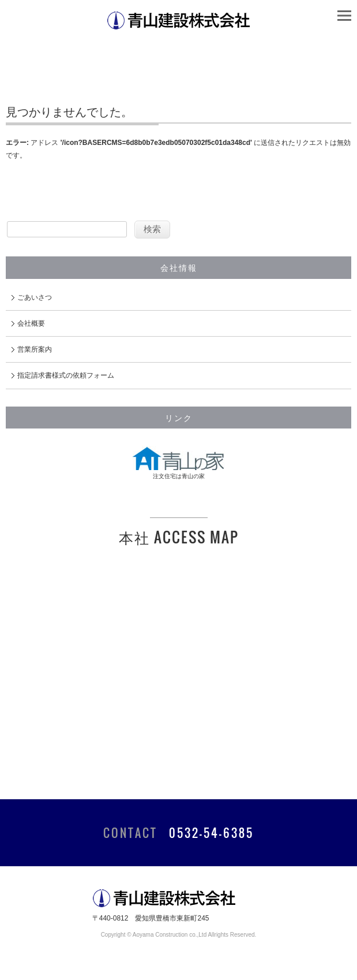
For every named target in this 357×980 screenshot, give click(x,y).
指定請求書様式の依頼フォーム (66, 375)
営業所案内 (35, 349)
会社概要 (31, 323)
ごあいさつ (35, 297)
